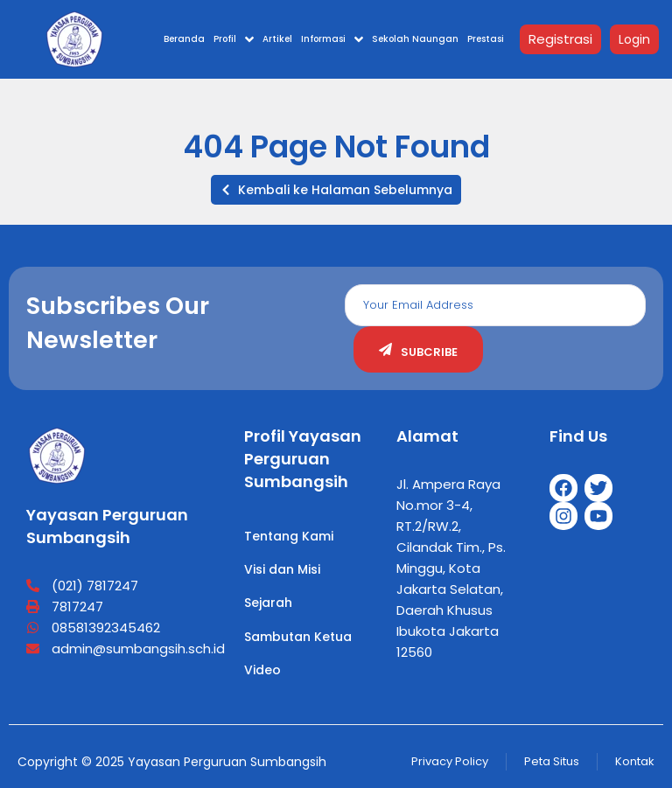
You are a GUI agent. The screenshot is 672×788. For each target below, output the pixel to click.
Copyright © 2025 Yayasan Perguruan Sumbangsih (172, 762)
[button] (336, 190)
